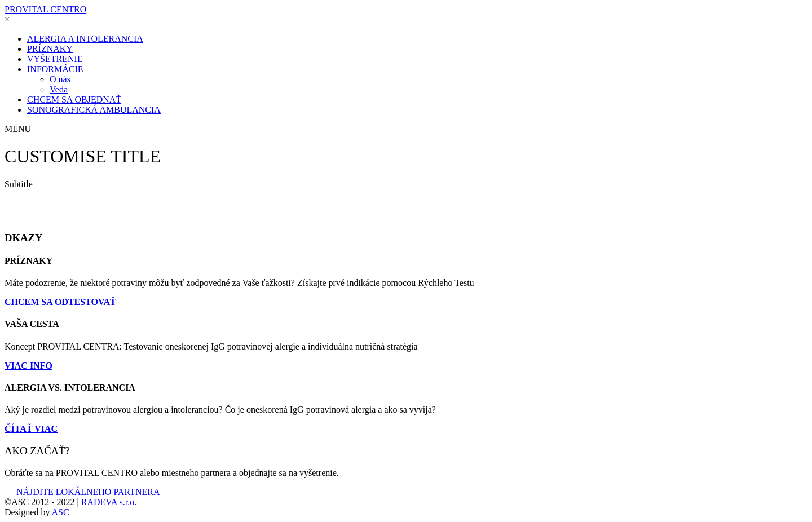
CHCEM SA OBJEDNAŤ (74, 99)
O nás (60, 79)
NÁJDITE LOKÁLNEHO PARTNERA (82, 492)
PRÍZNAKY (50, 49)
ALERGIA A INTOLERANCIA (85, 39)
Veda (59, 89)
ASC (61, 512)
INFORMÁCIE (55, 69)
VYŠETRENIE (55, 59)
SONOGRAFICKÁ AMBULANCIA (94, 110)
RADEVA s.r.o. (109, 502)
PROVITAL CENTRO (45, 9)
